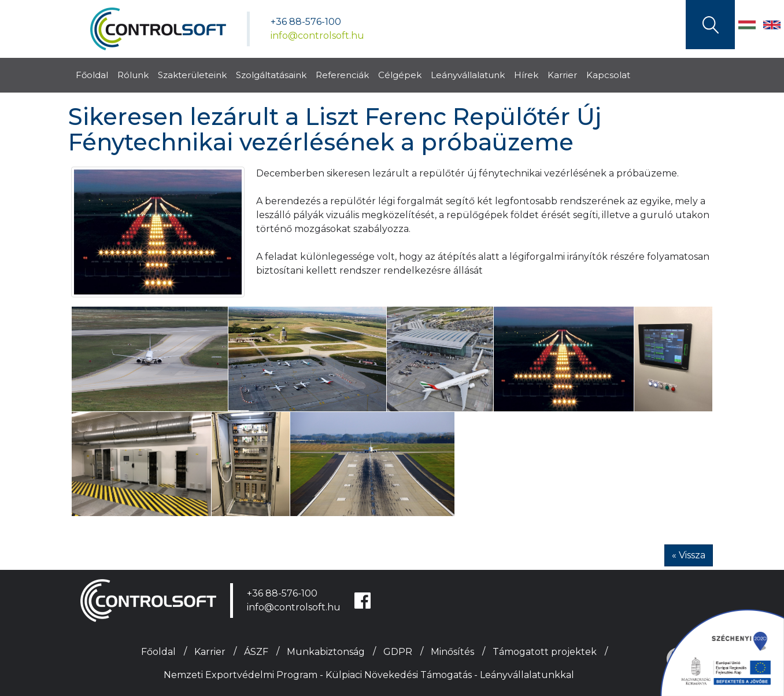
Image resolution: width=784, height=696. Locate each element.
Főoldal (92, 75)
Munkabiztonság (326, 652)
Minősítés (452, 652)
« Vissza (689, 555)
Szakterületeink (192, 75)
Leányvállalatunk (468, 75)
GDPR (398, 652)
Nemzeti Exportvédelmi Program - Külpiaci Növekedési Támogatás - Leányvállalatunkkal (369, 675)
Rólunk (133, 75)
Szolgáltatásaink (271, 75)
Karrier (562, 75)
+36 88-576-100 (306, 22)
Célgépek (400, 75)
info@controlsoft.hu (317, 36)
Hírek (526, 75)
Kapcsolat (608, 75)
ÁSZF (256, 652)
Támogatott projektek (545, 652)
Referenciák (342, 75)
